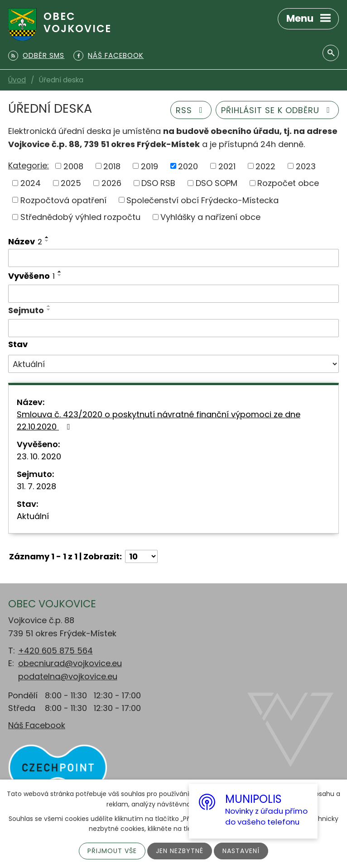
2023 (306, 166)
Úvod (17, 80)
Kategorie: (29, 165)
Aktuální (33, 516)
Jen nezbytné (180, 851)
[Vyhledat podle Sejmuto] (173, 328)
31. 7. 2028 (36, 486)
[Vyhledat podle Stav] (173, 364)
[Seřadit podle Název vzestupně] (47, 237)
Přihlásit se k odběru (277, 110)
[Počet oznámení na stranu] (141, 556)
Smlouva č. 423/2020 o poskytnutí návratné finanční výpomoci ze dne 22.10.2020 (159, 420)
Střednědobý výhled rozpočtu (80, 217)
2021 (227, 166)
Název (25, 241)
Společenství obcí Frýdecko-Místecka (202, 200)
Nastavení (241, 851)
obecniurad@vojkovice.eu (70, 663)
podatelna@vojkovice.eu (68, 676)
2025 (71, 183)
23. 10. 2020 (39, 456)
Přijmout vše (112, 851)
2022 (265, 166)
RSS (191, 110)
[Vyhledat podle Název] (173, 258)
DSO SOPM (217, 183)
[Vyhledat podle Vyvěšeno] (173, 294)
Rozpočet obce (288, 183)
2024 (31, 183)
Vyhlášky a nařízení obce (210, 217)
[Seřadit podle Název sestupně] (47, 241)
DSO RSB (158, 183)
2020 (188, 166)
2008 (73, 166)
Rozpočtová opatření (63, 200)
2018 (112, 166)
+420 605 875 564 (55, 651)
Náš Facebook (37, 725)
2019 (149, 166)
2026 (111, 183)
